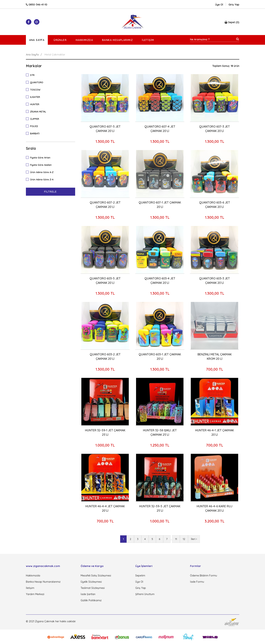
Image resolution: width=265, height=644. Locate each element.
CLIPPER (34, 119)
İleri (194, 539)
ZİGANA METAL (37, 111)
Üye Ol (219, 5)
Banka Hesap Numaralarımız (43, 582)
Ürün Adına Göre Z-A (41, 179)
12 (184, 539)
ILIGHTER (34, 97)
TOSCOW (34, 89)
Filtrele (50, 192)
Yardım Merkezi (35, 594)
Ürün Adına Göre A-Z (41, 172)
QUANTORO (36, 82)
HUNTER (34, 104)
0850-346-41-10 (37, 5)
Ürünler (60, 40)
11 (176, 539)
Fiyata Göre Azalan (40, 165)
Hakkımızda (84, 40)
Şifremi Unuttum (145, 594)
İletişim (148, 40)
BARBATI (34, 133)
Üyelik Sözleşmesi (91, 582)
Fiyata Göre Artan (39, 157)
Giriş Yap (141, 588)
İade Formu (197, 582)
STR (31, 75)
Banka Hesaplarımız (117, 40)
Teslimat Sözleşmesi (93, 588)
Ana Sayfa (37, 40)
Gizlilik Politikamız (91, 600)
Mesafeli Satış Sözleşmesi (96, 576)
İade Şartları (88, 594)
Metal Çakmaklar (55, 55)
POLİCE (33, 126)
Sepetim (140, 576)
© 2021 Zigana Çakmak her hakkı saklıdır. (51, 621)
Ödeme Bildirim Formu (204, 576)
